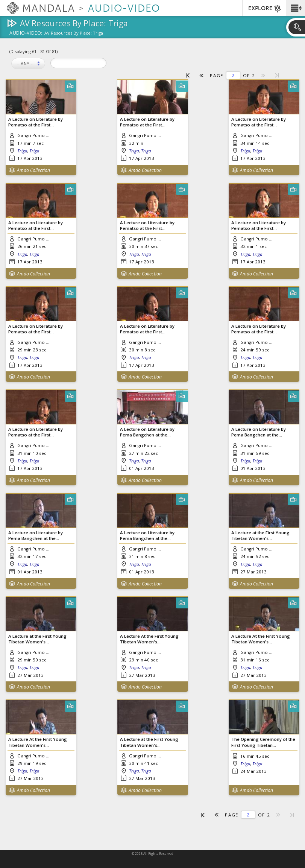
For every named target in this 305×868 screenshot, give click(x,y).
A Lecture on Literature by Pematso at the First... (36, 122)
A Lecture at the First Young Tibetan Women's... (260, 535)
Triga (22, 151)
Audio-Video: (26, 33)
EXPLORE (265, 9)
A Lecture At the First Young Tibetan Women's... (149, 639)
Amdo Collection (33, 170)
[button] (295, 8)
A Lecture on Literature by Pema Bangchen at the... (147, 432)
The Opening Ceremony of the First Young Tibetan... (263, 742)
